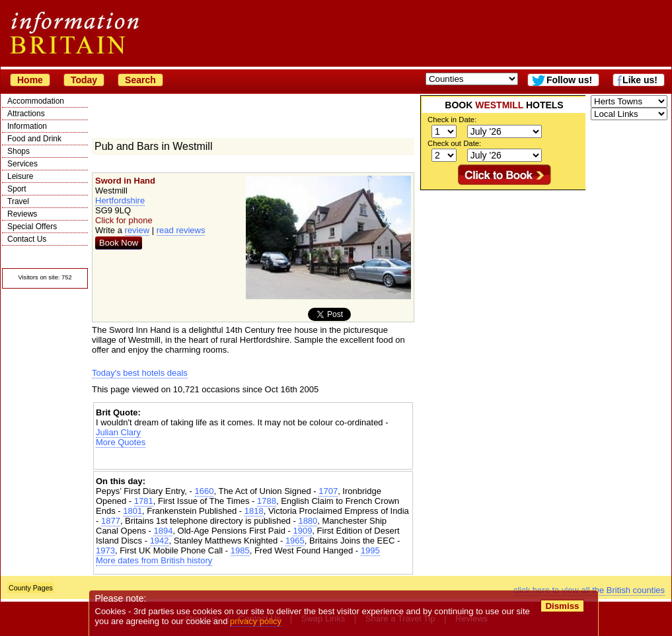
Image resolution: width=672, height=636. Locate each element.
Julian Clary (118, 432)
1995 (370, 550)
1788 (267, 501)
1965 (295, 541)
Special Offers (32, 227)
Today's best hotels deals (140, 373)
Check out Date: (454, 143)
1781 (144, 501)
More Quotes (121, 442)
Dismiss (562, 606)
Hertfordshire (120, 200)
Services (22, 164)
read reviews (181, 230)
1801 (132, 511)
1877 (111, 521)
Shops (19, 151)
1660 (205, 491)
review (137, 230)
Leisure (20, 176)
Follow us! (569, 80)
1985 (240, 550)
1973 (105, 550)
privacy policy (256, 621)
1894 (163, 531)
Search (140, 80)
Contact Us (27, 239)
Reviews (22, 214)
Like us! (640, 80)
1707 (328, 491)
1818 (254, 511)
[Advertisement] (253, 459)
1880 (308, 521)
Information (27, 126)
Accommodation (36, 101)
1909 (302, 531)
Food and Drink (34, 139)
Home (30, 80)
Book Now (119, 243)
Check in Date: (452, 120)
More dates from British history (154, 560)
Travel (18, 201)
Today (84, 80)
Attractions (26, 114)
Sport (17, 189)
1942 (160, 541)
